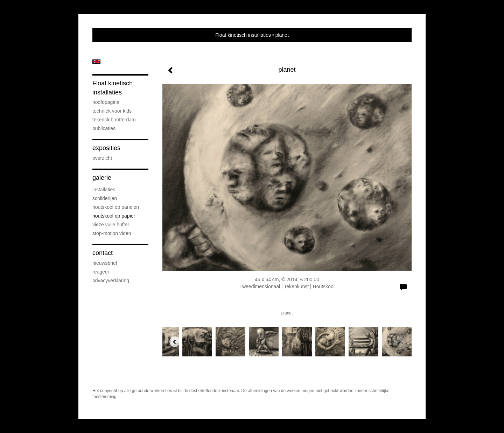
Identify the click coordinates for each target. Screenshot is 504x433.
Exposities (106, 148)
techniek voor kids (112, 111)
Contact (103, 253)
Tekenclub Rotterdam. (115, 120)
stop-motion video (112, 233)
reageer (101, 272)
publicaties (104, 128)
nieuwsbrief (105, 263)
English (96, 62)
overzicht (102, 158)
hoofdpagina (106, 102)
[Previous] (175, 342)
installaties (104, 190)
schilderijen (105, 198)
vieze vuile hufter (111, 225)
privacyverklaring (111, 281)
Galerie (102, 178)
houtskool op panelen (116, 207)
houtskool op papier (114, 216)
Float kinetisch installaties (243, 35)
